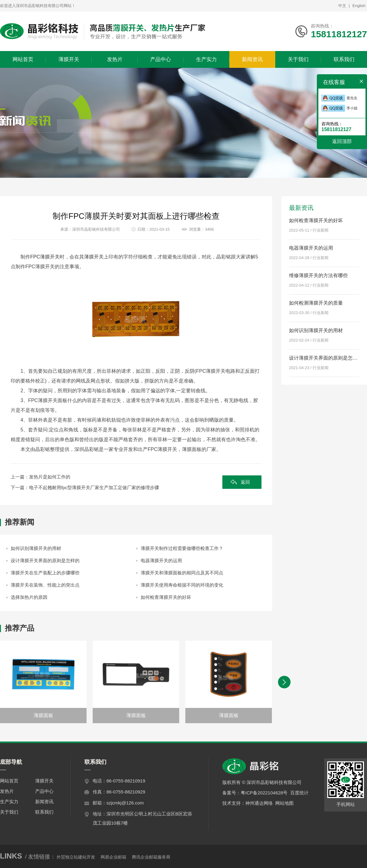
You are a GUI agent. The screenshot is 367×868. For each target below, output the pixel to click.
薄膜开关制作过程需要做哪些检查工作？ (182, 548)
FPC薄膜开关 (45, 257)
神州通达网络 (259, 803)
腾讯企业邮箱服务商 (151, 857)
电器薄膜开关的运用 (161, 560)
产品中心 (44, 791)
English (359, 6)
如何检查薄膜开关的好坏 (166, 597)
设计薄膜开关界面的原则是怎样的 (45, 560)
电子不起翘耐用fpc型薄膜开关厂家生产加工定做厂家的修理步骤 (94, 487)
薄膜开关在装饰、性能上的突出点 (45, 585)
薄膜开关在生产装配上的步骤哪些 (45, 573)
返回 (245, 482)
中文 (342, 6)
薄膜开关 (94, 257)
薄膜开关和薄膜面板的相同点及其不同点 (182, 573)
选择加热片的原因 (29, 597)
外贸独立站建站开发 (76, 857)
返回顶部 (342, 141)
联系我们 (44, 812)
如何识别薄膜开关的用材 (36, 548)
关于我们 (9, 812)
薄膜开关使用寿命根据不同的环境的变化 (182, 585)
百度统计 (299, 793)
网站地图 (284, 803)
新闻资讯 (44, 802)
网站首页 (9, 781)
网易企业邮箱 (113, 857)
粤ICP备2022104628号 (264, 793)
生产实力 (9, 802)
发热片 (7, 791)
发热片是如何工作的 (50, 477)
